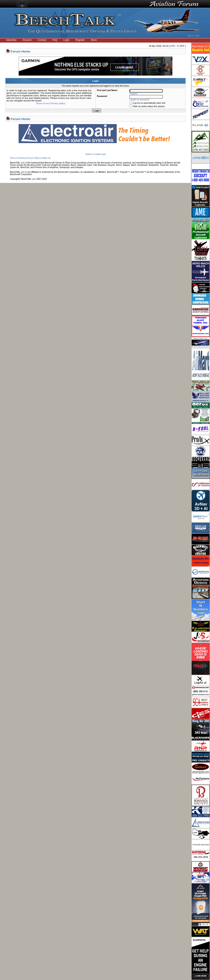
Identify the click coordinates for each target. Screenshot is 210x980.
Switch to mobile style (95, 154)
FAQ (55, 40)
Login (66, 40)
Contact (42, 40)
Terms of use (42, 103)
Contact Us (45, 158)
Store (94, 40)
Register (80, 40)
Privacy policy (58, 103)
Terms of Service (18, 158)
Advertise (11, 40)
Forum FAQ (33, 158)
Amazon (27, 40)
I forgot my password (140, 100)
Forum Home (20, 51)
